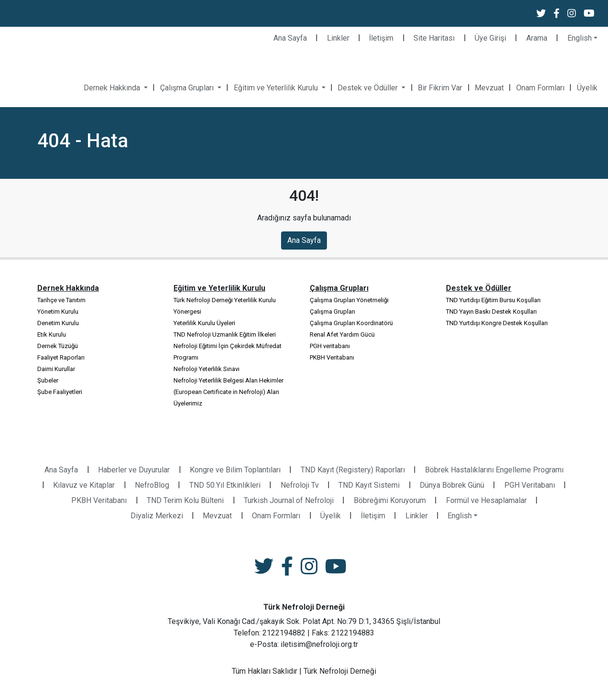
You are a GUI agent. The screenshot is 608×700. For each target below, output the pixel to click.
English (580, 38)
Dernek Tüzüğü (58, 346)
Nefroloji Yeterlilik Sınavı (206, 369)
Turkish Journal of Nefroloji (289, 500)
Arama (537, 38)
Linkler (338, 38)
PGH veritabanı (330, 346)
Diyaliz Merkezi (157, 516)
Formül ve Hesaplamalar (486, 500)
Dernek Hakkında (113, 88)
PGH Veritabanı (530, 485)
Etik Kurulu (52, 334)
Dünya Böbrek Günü (452, 485)
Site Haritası (434, 38)
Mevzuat (489, 88)
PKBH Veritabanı (332, 357)
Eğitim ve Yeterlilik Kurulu (277, 88)
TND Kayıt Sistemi (369, 485)
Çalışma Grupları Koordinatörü (351, 323)
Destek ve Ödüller (369, 88)
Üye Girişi (490, 38)
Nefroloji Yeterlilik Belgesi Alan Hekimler (228, 380)
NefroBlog (152, 485)
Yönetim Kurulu (58, 312)
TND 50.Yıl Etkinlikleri (225, 485)
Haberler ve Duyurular (134, 470)
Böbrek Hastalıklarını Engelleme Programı (494, 470)
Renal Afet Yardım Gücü (342, 334)
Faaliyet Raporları (61, 357)
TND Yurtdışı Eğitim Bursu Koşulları (493, 300)
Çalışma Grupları (188, 88)
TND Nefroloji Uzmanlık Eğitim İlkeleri (225, 334)
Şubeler (48, 380)
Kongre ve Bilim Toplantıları (235, 470)
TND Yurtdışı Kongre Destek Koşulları (497, 323)
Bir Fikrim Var (440, 88)
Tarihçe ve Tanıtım (61, 300)
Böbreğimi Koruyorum (390, 500)
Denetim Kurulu (58, 323)
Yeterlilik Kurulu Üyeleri (204, 323)
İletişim (381, 38)
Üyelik (587, 88)
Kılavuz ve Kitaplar (84, 485)
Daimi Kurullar (56, 369)
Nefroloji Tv (300, 485)
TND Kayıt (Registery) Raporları (353, 470)
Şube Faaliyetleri (60, 392)
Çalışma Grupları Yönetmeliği (349, 300)
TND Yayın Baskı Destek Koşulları (491, 312)
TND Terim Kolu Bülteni (185, 500)
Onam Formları (540, 88)
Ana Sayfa (290, 38)
